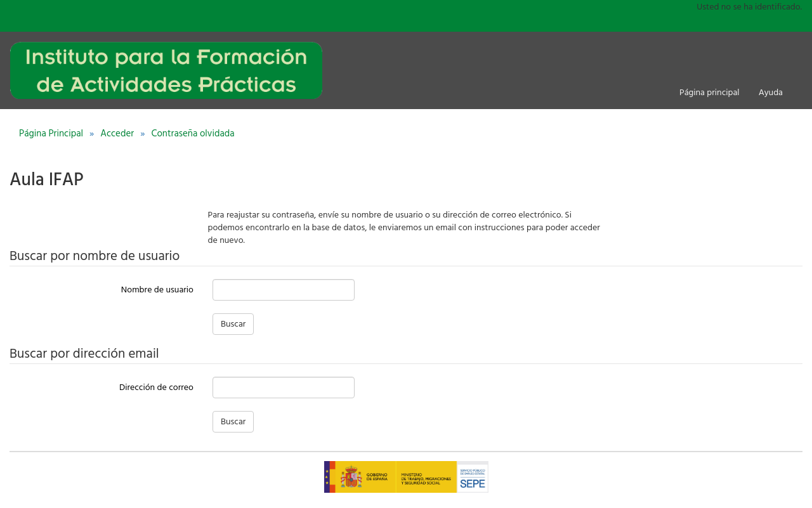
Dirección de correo (156, 388)
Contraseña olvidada (193, 134)
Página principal (710, 93)
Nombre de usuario (157, 290)
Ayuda (771, 93)
